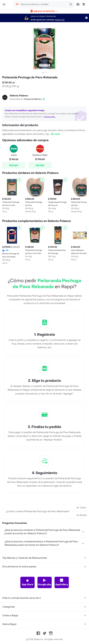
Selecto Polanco (19, 96)
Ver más (55, 134)
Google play (45, 582)
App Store (27, 582)
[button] (44, 11)
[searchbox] (44, 4)
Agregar (14, 165)
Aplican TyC (60, 20)
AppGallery (62, 582)
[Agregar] (19, 180)
